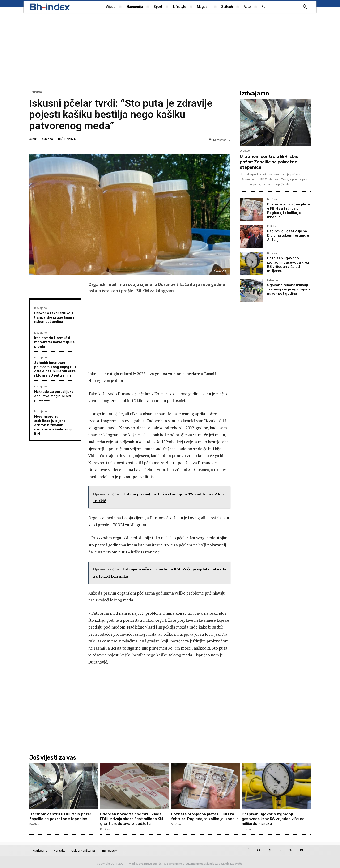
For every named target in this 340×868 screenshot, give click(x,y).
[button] (305, 7)
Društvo (36, 92)
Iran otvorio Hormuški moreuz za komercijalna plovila (54, 342)
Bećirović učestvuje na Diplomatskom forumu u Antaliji (288, 235)
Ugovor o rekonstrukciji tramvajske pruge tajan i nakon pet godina (54, 317)
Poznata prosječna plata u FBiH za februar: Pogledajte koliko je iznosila (289, 211)
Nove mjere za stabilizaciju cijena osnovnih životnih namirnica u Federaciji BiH (53, 425)
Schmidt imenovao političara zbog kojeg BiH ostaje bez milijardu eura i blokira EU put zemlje (55, 369)
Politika (272, 226)
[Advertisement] (170, 51)
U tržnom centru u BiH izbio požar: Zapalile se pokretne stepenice (269, 162)
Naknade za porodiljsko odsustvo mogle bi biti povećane (54, 396)
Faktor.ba (47, 139)
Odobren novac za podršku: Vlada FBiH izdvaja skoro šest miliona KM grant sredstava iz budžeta (132, 819)
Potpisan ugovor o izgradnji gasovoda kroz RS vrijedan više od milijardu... (288, 264)
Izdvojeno (40, 308)
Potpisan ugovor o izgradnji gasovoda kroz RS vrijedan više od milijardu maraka (274, 819)
